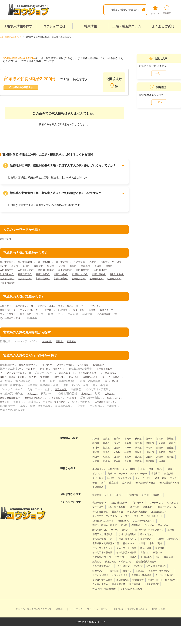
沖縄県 (145, 466)
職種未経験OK (9, 364)
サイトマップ (76, 627)
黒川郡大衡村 (68, 278)
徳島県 (96, 461)
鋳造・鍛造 (49, 314)
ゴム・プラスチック (152, 557)
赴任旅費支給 (157, 598)
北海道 (96, 438)
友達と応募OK (117, 602)
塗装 (154, 487)
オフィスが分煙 (123, 589)
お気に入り (155, 10)
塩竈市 (116, 262)
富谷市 (16, 270)
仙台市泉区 (89, 262)
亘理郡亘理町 (48, 274)
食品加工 (56, 310)
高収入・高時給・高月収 (32, 377)
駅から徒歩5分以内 (137, 580)
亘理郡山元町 (68, 274)
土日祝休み (127, 571)
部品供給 (112, 482)
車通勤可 (120, 397)
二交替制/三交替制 (158, 566)
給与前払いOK (9, 381)
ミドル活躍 (92, 364)
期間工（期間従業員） (105, 543)
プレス (135, 487)
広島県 (157, 457)
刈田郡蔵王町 (33, 270)
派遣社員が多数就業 (147, 589)
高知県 (131, 461)
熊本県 (96, 466)
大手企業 (52, 402)
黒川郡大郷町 (48, 278)
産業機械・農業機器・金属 (134, 552)
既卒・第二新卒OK (136, 512)
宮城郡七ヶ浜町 (109, 274)
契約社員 (48, 341)
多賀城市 (57, 266)
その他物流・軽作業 (104, 566)
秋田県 (143, 438)
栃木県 (108, 443)
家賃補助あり (154, 548)
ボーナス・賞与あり (33, 381)
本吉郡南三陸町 (69, 282)
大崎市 (4, 270)
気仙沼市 (5, 266)
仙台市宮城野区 (29, 262)
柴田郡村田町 (97, 270)
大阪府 (154, 452)
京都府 (143, 452)
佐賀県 (154, 461)
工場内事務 (167, 492)
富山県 (108, 448)
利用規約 (118, 627)
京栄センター (8, 239)
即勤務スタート (72, 373)
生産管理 (166, 487)
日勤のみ (75, 393)
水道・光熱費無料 (132, 543)
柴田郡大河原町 (76, 270)
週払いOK (99, 377)
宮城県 (131, 438)
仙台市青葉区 (8, 262)
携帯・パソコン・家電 (105, 557)
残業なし (166, 571)
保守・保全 (87, 310)
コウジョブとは (54, 26)
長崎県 (166, 461)
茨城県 (96, 443)
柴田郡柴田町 (117, 270)
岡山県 (145, 457)
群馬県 (119, 443)
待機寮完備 (168, 593)
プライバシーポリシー (98, 627)
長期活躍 (30, 397)
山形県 (154, 438)
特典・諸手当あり (132, 548)
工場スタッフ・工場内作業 (16, 306)
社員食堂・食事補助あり (105, 402)
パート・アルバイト (118, 499)
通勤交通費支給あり (79, 397)
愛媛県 (119, 461)
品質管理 (97, 492)
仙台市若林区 (50, 262)
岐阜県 (166, 448)
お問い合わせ (158, 627)
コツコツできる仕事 (128, 593)
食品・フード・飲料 (104, 561)
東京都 (154, 443)
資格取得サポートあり (105, 548)
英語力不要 (62, 369)
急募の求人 (7, 377)
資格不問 (46, 369)
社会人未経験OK (31, 364)
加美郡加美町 (107, 278)
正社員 (61, 341)
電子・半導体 (129, 557)
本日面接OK (150, 593)
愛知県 (108, 452)
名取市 (31, 266)
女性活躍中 (110, 364)
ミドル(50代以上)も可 (105, 607)
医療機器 (141, 561)
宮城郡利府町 (8, 278)
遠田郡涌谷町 (8, 282)
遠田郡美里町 (28, 282)
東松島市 (109, 266)
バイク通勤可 (102, 397)
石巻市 (104, 262)
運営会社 (60, 627)
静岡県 (96, 452)
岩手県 (119, 438)
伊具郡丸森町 (28, 274)
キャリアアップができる (14, 373)
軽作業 (101, 310)
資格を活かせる (128, 516)
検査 (68, 306)
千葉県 (143, 443)
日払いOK (83, 377)
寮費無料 (68, 377)
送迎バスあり (34, 402)
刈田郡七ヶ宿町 (54, 270)
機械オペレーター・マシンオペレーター (23, 310)
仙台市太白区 (70, 262)
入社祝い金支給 (137, 598)
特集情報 (90, 26)
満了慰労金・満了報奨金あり (136, 539)
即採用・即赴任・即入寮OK (108, 598)
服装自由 (126, 584)
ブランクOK (52, 364)
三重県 (119, 452)
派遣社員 (97, 499)
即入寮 (54, 377)
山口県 (168, 457)
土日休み (5, 397)
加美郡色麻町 (87, 278)
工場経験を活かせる (34, 406)
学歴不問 (31, 369)
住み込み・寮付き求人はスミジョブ (34, 627)
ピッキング (103, 306)
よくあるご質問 (163, 26)
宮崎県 (119, 466)
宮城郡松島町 (87, 274)
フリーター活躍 (72, 364)
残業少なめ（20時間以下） (108, 575)
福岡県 (143, 461)
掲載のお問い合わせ (137, 627)
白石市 (19, 266)
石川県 (119, 448)
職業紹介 (74, 341)
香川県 (108, 461)
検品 (77, 306)
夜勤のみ (138, 566)
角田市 (44, 266)
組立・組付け (43, 306)
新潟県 (96, 448)
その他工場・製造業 (161, 561)
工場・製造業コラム (127, 26)
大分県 (108, 466)
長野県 (154, 448)
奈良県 (96, 457)
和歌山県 (109, 457)
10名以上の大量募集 (104, 521)
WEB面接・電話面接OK (143, 602)
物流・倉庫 (112, 389)
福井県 (131, 448)
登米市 (83, 266)
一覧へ (159, 73)
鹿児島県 (132, 466)
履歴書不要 (99, 602)
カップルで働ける (103, 593)
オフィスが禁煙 (101, 589)
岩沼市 (71, 266)
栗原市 (95, 266)
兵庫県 (166, 452)
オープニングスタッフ (105, 525)
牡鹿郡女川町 (48, 282)
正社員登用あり (110, 369)
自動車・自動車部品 (104, 552)
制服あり (112, 584)
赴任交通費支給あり (51, 397)
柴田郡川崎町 (8, 274)
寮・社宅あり (33, 385)
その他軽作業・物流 (12, 318)
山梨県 (143, 448)
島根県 (134, 457)
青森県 (108, 438)
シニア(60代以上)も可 (121, 530)
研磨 (145, 487)
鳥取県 (122, 457)
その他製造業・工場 (39, 318)
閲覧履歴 (167, 10)
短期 (140, 571)
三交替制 (97, 571)
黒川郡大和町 (28, 278)
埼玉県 (131, 443)
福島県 (166, 438)
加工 (58, 306)
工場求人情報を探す (18, 26)
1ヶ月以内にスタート (98, 373)
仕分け (88, 306)
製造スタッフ (8, 314)
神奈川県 (167, 443)
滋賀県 (131, 452)
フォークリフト (29, 314)
